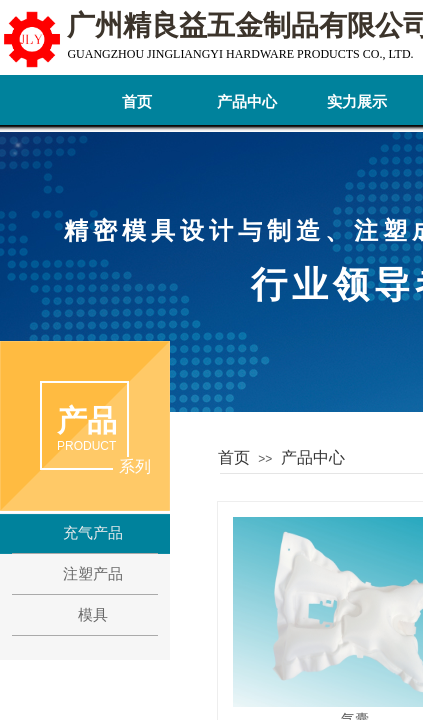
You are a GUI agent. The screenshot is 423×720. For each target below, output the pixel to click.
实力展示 (357, 102)
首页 (137, 102)
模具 (93, 615)
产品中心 (247, 102)
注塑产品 (93, 574)
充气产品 (93, 533)
